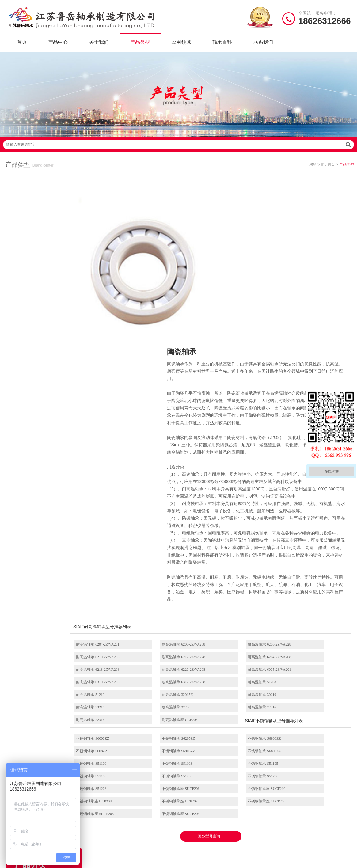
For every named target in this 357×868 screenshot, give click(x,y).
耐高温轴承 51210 (109, 592)
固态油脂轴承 (47, 255)
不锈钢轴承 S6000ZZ (112, 636)
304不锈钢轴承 (47, 661)
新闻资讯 (103, 813)
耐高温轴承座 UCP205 (309, 605)
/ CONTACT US (298, 768)
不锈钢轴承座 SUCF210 (245, 674)
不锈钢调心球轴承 (47, 395)
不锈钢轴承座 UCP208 (309, 674)
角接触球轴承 (47, 629)
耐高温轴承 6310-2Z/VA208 (182, 580)
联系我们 (263, 46)
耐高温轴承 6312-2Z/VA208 (248, 580)
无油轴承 (47, 301)
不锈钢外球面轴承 (239, 822)
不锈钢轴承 (47, 379)
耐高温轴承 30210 (240, 592)
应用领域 (181, 46)
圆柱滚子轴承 (47, 598)
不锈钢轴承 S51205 (241, 661)
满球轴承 (47, 333)
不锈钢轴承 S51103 (307, 649)
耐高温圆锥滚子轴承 (47, 489)
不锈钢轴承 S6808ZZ (243, 636)
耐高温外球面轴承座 (47, 536)
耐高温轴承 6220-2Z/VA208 (313, 567)
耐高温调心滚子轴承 (47, 458)
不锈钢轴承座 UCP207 (113, 686)
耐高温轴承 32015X (176, 592)
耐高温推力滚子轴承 (47, 504)
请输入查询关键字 (178, 155)
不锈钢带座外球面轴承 (47, 676)
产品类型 (140, 46)
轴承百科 (222, 46)
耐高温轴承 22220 (109, 605)
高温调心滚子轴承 (201, 803)
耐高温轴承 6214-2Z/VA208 (182, 567)
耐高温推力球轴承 (47, 426)
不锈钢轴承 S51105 (110, 661)
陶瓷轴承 (47, 348)
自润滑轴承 (47, 286)
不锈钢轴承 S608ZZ (307, 636)
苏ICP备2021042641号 (147, 860)
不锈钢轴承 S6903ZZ (112, 649)
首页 (22, 46)
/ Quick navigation (120, 768)
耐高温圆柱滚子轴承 (47, 442)
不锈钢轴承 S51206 (307, 661)
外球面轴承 (47, 583)
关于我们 (99, 46)
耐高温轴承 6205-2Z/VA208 (182, 555)
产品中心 (58, 46)
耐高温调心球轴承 (47, 411)
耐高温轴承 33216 (306, 592)
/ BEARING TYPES (211, 768)
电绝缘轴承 (47, 364)
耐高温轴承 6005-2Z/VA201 (117, 580)
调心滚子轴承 (47, 614)
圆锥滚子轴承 (47, 645)
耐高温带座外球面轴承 (47, 520)
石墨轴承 (47, 317)
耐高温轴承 (47, 270)
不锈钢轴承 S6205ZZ (177, 636)
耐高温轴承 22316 (240, 605)
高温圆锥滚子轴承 (201, 813)
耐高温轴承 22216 (175, 605)
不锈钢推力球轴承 (239, 803)
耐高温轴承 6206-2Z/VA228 (248, 555)
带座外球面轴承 (47, 551)
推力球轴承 (47, 567)
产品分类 (103, 803)
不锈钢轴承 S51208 (110, 674)
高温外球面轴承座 (201, 822)
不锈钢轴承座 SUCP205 (245, 686)
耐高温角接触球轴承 (47, 473)
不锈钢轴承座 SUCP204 (310, 686)
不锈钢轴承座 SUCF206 (179, 674)
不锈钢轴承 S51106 (176, 661)
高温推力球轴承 (199, 794)
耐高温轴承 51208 (306, 580)
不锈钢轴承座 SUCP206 (179, 686)
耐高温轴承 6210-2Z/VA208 (313, 555)
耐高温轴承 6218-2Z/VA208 (248, 567)
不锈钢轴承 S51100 (241, 649)
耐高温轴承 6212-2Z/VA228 (117, 567)
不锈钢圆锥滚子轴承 (239, 813)
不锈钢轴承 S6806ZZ (177, 649)
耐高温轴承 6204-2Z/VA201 (117, 555)
